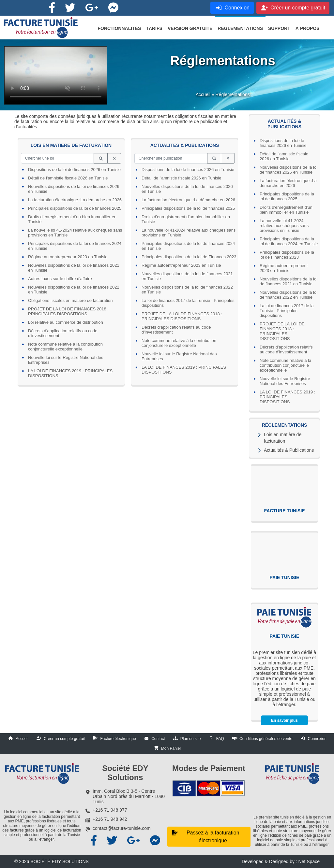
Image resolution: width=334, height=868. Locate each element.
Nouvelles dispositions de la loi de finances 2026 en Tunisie (288, 170)
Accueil (203, 94)
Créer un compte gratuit (64, 739)
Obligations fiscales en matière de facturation (70, 300)
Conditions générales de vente (266, 739)
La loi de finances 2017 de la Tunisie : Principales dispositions (287, 311)
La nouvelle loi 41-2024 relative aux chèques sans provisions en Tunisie (284, 226)
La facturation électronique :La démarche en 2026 (288, 183)
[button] (119, 28)
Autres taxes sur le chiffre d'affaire (60, 279)
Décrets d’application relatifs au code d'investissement (286, 349)
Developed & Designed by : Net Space (281, 861)
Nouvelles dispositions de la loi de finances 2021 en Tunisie (288, 281)
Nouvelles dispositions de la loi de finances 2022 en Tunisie (288, 295)
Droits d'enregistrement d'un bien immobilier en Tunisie (286, 210)
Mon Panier (171, 748)
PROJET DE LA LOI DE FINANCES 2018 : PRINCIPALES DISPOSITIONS (282, 331)
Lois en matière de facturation (283, 438)
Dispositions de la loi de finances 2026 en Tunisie (283, 143)
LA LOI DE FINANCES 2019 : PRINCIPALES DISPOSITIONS (288, 397)
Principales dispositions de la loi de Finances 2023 (287, 255)
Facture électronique (118, 739)
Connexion (317, 739)
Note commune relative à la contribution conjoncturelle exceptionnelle (285, 365)
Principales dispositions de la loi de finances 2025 (287, 196)
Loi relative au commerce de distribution (66, 322)
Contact (158, 739)
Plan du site (191, 739)
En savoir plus (284, 720)
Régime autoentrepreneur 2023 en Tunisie (284, 268)
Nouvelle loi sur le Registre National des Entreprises (285, 381)
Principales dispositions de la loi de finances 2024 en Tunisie (289, 241)
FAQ (220, 739)
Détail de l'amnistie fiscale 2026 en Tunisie (284, 156)
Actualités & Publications (289, 450)
